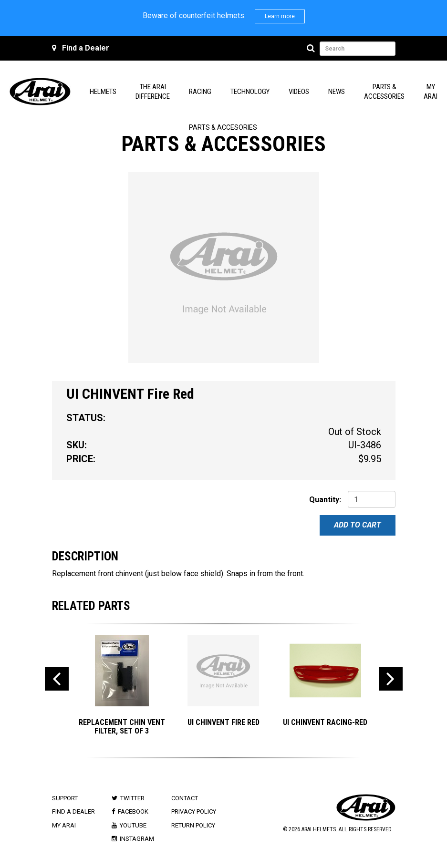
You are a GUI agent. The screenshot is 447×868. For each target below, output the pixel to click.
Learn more (280, 16)
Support (65, 798)
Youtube (133, 825)
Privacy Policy (194, 811)
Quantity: (325, 500)
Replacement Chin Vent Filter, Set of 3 (122, 727)
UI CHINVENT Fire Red (223, 722)
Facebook (133, 811)
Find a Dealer (86, 48)
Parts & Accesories (223, 127)
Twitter (132, 798)
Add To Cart (358, 525)
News (337, 92)
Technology (250, 92)
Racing (200, 92)
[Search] (312, 49)
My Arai (64, 825)
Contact (185, 798)
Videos (299, 92)
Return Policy (193, 825)
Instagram (137, 839)
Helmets (103, 92)
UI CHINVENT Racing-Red (325, 722)
